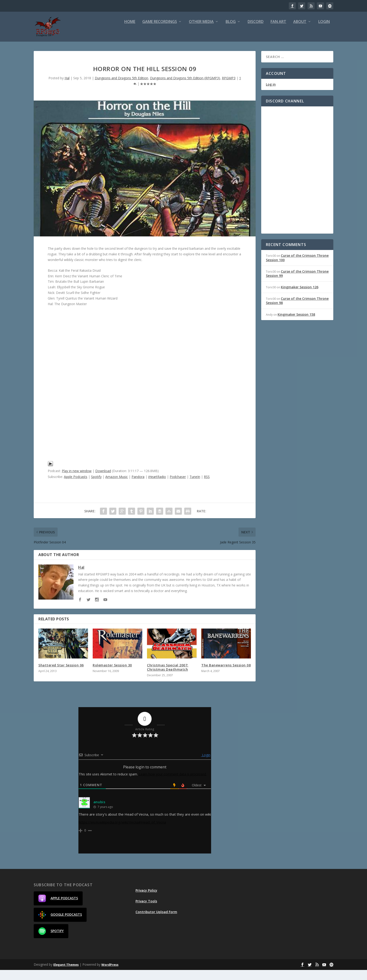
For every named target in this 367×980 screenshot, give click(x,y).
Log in (271, 94)
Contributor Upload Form (156, 922)
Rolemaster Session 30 (112, 675)
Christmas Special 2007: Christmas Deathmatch (168, 677)
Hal (67, 88)
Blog (231, 32)
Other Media (201, 32)
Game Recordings (160, 32)
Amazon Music (117, 487)
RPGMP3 (229, 88)
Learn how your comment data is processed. (173, 784)
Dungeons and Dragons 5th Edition (121, 88)
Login (324, 32)
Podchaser (178, 487)
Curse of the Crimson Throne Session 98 (297, 311)
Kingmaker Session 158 (296, 324)
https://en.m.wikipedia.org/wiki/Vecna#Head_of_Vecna (122, 832)
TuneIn (195, 487)
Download (103, 481)
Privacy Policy (146, 900)
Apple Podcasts (76, 487)
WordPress (110, 975)
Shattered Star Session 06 (61, 675)
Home (130, 32)
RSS (207, 487)
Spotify (96, 487)
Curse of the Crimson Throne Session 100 (297, 268)
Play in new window (77, 481)
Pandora (138, 487)
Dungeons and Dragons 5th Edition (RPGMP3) (185, 88)
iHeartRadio (157, 487)
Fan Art (278, 32)
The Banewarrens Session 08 (226, 675)
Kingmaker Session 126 (300, 297)
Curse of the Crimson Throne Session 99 (297, 284)
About (300, 32)
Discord (256, 32)
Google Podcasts (60, 925)
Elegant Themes (66, 975)
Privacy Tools (146, 911)
